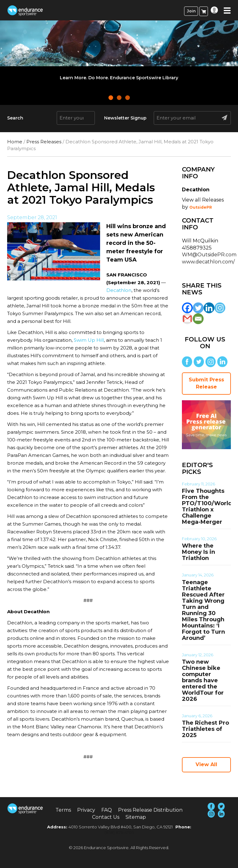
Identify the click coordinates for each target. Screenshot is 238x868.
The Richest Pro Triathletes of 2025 (205, 729)
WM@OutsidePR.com (209, 255)
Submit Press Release (206, 383)
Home (15, 142)
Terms (63, 810)
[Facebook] (187, 308)
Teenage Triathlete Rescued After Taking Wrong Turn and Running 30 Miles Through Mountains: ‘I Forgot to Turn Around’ (203, 610)
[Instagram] (220, 308)
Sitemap (136, 817)
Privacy (86, 810)
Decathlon (119, 290)
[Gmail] (187, 319)
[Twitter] (198, 308)
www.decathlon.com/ (208, 262)
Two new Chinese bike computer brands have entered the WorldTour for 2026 (203, 680)
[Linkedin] (209, 308)
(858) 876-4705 (119, 832)
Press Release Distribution (150, 810)
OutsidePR (201, 207)
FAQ (107, 810)
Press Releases (44, 142)
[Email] (198, 319)
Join (191, 11)
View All (206, 764)
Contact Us (106, 817)
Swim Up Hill (89, 340)
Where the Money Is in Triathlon (198, 552)
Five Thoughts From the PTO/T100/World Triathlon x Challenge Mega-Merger (207, 506)
